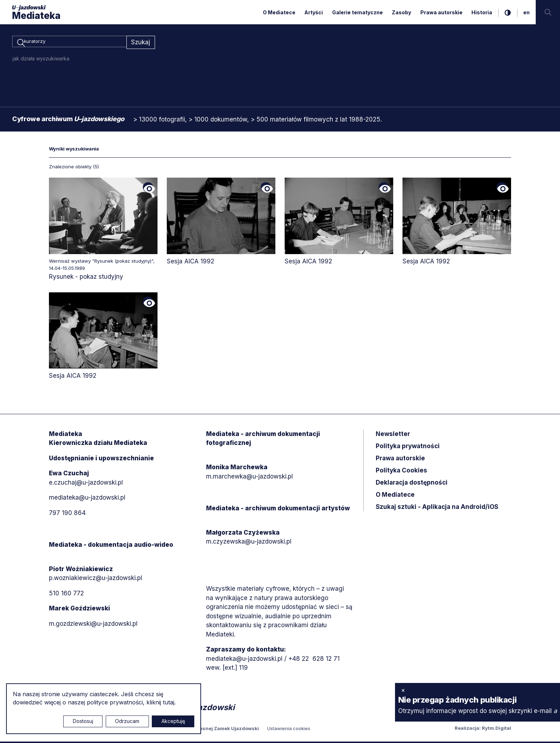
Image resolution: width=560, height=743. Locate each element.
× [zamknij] (403, 690)
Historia (482, 12)
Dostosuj (83, 721)
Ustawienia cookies (289, 730)
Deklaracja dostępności (412, 484)
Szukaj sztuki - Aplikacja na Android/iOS (437, 508)
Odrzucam (127, 721)
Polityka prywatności (408, 447)
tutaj (169, 702)
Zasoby (401, 12)
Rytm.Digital (496, 729)
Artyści (314, 12)
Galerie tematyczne (357, 12)
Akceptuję (173, 721)
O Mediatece (279, 12)
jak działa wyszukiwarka (41, 60)
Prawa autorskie (441, 12)
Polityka (401, 471)
